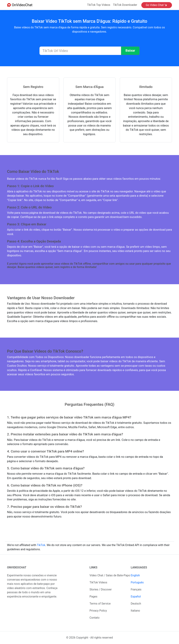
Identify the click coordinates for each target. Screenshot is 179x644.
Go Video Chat (156, 5)
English (135, 575)
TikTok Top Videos (99, 5)
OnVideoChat (20, 5)
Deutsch (136, 604)
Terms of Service (100, 604)
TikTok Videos (98, 582)
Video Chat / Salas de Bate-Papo (110, 575)
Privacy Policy (98, 611)
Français (136, 589)
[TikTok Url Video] (80, 51)
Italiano (135, 611)
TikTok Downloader (125, 5)
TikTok (41, 545)
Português (137, 582)
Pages (93, 597)
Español (136, 597)
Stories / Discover (101, 589)
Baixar (130, 50)
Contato (95, 618)
